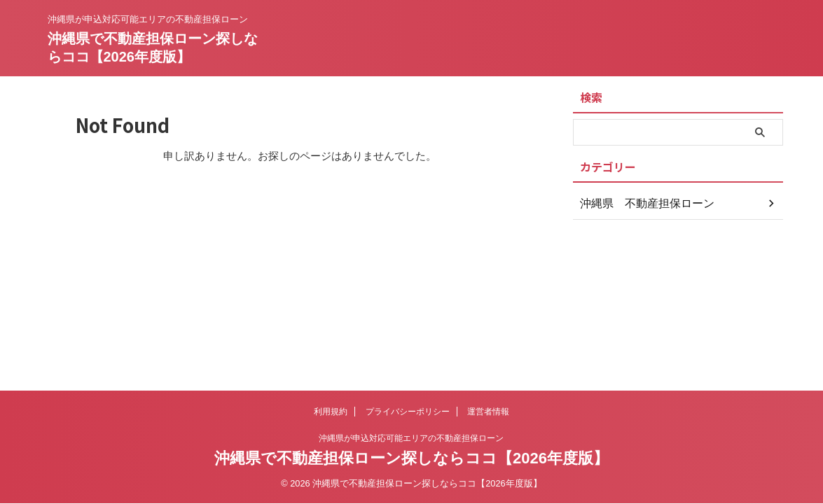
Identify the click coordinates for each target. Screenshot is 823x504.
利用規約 (331, 412)
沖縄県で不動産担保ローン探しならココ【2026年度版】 (411, 458)
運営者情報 (488, 412)
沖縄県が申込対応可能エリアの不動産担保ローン (411, 438)
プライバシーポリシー (408, 412)
